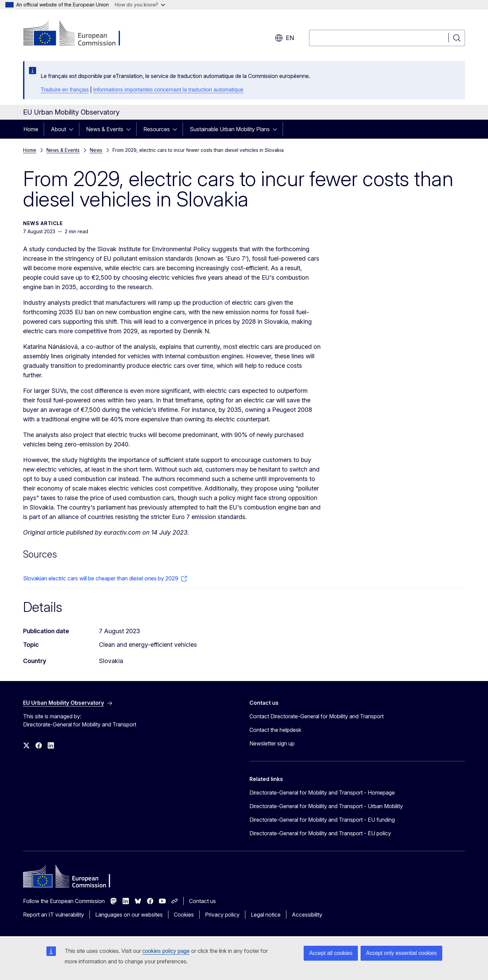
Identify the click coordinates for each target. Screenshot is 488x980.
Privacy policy (222, 915)
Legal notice (266, 915)
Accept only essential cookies (401, 953)
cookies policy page (166, 951)
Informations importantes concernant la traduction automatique (168, 90)
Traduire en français (65, 90)
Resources (157, 129)
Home (31, 129)
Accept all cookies (331, 953)
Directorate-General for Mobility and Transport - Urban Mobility (326, 806)
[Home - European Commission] (78, 34)
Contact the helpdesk (275, 730)
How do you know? (140, 5)
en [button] (284, 38)
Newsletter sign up (272, 743)
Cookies (184, 915)
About (58, 129)
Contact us (202, 901)
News (96, 150)
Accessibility (307, 915)
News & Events (105, 129)
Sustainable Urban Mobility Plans (230, 129)
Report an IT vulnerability (54, 915)
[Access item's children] (73, 129)
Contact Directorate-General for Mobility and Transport (317, 716)
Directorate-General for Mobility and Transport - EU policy (320, 833)
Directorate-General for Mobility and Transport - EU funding (322, 820)
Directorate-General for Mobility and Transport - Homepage (322, 793)
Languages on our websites (129, 915)
